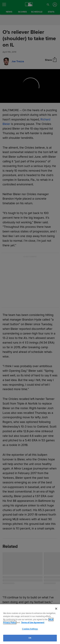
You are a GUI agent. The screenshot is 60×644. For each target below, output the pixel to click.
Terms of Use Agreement (33, 623)
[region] (30, 624)
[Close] (56, 609)
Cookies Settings (30, 629)
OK (30, 638)
